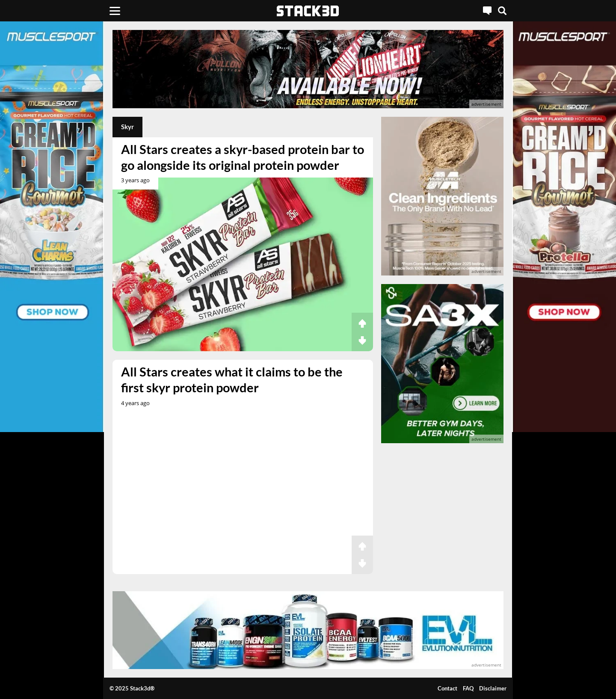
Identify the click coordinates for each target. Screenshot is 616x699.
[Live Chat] (487, 11)
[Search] (502, 11)
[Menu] (115, 11)
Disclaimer (493, 688)
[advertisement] (308, 69)
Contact (447, 688)
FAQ (468, 688)
